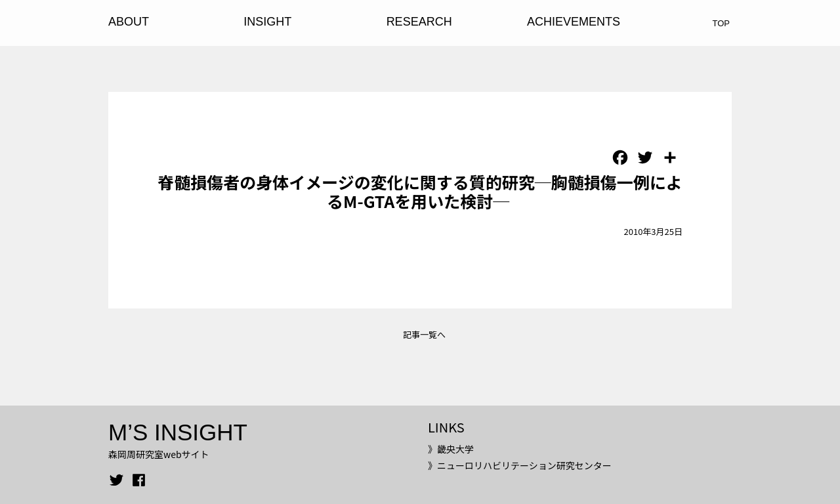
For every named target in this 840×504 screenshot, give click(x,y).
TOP (722, 23)
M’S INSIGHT (178, 432)
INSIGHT (267, 22)
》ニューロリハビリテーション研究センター (520, 465)
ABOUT (129, 22)
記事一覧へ (424, 334)
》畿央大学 (451, 449)
